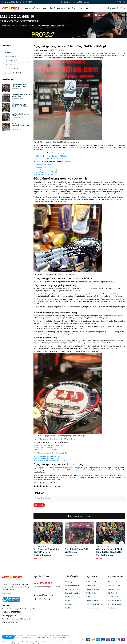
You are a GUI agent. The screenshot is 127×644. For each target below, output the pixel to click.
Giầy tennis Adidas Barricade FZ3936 (46, 458)
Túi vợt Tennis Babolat (115, 604)
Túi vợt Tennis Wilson (114, 597)
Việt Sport (109, 147)
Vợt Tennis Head (92, 586)
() (123, 8)
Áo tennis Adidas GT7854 (42, 165)
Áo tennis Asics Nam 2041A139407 (45, 172)
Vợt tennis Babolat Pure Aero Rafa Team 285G (49, 445)
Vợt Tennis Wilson (92, 582)
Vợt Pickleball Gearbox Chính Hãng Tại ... (20, 115)
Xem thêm (38, 558)
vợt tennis (75, 147)
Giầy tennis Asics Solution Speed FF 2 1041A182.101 (51, 460)
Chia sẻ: (36, 483)
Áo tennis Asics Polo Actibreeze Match (47, 170)
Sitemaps (69, 604)
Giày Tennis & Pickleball (13, 73)
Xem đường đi (7, 593)
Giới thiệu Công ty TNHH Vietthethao (21, 95)
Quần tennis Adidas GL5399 (43, 174)
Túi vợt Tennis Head (114, 600)
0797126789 (29, 2)
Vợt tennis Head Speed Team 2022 (45, 450)
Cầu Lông (72, 8)
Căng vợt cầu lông (11, 60)
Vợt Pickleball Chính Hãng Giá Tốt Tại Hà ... (20, 85)
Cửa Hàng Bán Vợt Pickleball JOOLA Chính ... (20, 126)
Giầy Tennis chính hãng (94, 604)
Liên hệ (52, 8)
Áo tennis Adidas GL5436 (42, 168)
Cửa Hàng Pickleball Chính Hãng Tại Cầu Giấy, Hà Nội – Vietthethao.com (110, 552)
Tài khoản (111, 8)
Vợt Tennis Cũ (91, 593)
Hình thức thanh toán (72, 589)
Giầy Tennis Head (114, 593)
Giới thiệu (42, 8)
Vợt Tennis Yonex (92, 600)
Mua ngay (86, 2)
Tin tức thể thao (10, 65)
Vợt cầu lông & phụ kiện (115, 608)
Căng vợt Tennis (10, 56)
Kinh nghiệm (15, 25)
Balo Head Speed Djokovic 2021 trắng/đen (48, 158)
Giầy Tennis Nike (113, 582)
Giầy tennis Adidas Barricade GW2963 (47, 456)
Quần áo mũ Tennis (93, 608)
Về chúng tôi (70, 582)
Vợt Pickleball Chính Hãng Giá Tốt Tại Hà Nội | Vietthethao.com (46, 552)
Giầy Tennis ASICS (114, 589)
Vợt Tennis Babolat (93, 589)
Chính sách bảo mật (72, 586)
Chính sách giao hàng (73, 597)
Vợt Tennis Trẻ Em (92, 597)
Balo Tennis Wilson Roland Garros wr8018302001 (50, 156)
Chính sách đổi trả (71, 600)
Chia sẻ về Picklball (11, 69)
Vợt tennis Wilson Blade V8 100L (44, 448)
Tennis (61, 8)
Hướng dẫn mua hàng (73, 593)
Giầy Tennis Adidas (114, 586)
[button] (122, 544)
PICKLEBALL (86, 8)
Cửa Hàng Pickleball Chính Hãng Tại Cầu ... (20, 105)
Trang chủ (30, 8)
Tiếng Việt (122, 2)
